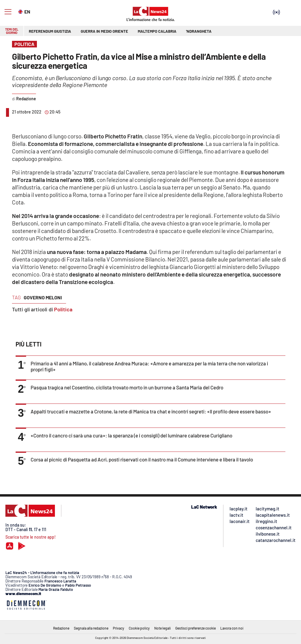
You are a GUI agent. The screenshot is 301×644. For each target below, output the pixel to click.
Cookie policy (139, 628)
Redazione (61, 628)
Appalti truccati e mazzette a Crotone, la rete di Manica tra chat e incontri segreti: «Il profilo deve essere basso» (151, 411)
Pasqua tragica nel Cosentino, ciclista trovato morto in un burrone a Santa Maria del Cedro (127, 387)
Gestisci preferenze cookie (196, 628)
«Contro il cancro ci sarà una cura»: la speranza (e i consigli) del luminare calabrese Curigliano (131, 435)
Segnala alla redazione (91, 628)
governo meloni (43, 297)
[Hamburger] (8, 12)
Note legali (163, 628)
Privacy (119, 628)
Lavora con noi (232, 628)
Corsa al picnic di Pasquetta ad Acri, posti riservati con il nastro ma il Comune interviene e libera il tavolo (142, 459)
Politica (63, 309)
